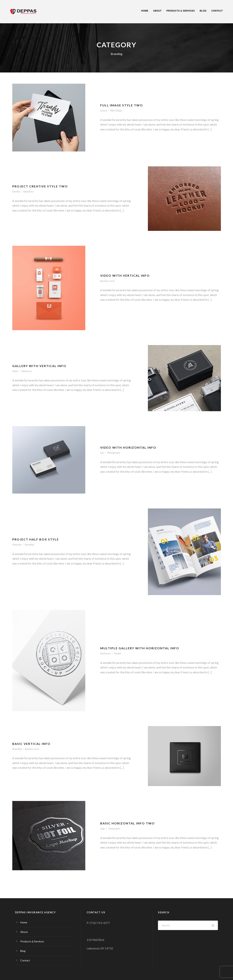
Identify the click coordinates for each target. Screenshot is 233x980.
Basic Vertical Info (31, 744)
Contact (217, 11)
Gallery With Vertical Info (39, 366)
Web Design (116, 110)
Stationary (28, 192)
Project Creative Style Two (40, 186)
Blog (203, 11)
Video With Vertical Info (125, 275)
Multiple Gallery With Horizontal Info (140, 648)
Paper (15, 371)
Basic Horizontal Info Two (127, 823)
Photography (114, 453)
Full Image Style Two (122, 105)
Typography (114, 829)
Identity (16, 192)
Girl (102, 453)
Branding (29, 545)
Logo (103, 829)
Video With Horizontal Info (128, 447)
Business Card (107, 281)
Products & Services (181, 11)
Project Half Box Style (36, 539)
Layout (104, 110)
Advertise (17, 545)
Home (145, 11)
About (157, 11)
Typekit (117, 653)
